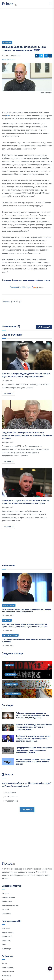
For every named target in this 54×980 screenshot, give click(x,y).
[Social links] (37, 56)
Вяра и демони (8, 933)
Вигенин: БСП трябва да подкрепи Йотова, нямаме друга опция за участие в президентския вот (34, 727)
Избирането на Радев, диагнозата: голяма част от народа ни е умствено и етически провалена (26, 611)
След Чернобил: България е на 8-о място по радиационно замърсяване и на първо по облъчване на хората (27, 435)
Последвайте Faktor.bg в (27, 287)
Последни (7, 705)
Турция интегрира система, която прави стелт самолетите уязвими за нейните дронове (33, 762)
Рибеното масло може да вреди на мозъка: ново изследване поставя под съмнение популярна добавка (32, 715)
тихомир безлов (11, 280)
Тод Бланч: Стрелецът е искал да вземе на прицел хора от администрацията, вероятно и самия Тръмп (33, 739)
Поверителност (8, 972)
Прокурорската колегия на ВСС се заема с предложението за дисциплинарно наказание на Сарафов (34, 750)
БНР (8, 116)
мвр (20, 280)
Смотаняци (6, 949)
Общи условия (7, 968)
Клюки (4, 945)
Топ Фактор (6, 914)
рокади (47, 280)
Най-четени (8, 566)
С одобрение (9, 792)
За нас (4, 964)
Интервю (7, 620)
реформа (39, 280)
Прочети (9, 394)
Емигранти (6, 941)
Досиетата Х (7, 937)
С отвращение (10, 797)
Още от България (12, 335)
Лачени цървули (10, 635)
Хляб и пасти (9, 605)
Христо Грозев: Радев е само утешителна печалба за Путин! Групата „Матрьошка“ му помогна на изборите (25, 626)
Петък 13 (5, 910)
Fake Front (6, 928)
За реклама (6, 976)
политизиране (29, 280)
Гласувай (27, 810)
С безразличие (10, 801)
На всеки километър (10, 905)
